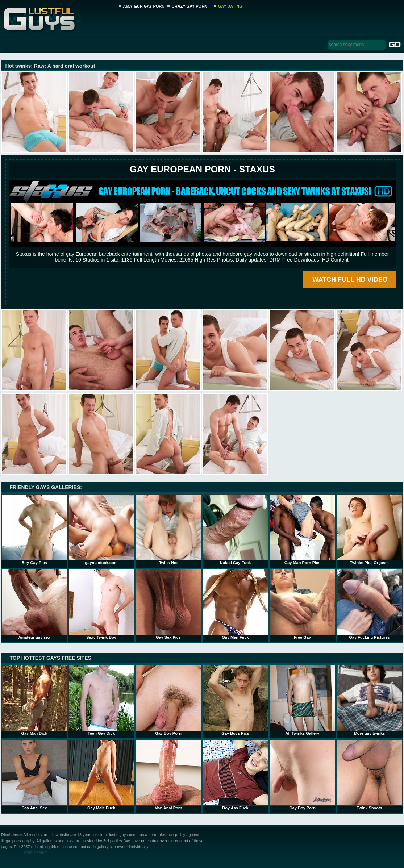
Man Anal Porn (168, 775)
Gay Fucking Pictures (370, 604)
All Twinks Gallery (303, 700)
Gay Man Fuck (236, 604)
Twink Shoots (370, 775)
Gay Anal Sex (34, 775)
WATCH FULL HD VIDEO (350, 280)
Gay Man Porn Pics (303, 530)
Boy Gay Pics (34, 530)
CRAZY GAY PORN (189, 6)
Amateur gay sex (34, 604)
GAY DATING (230, 6)
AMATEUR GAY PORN (144, 6)
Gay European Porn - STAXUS (202, 169)
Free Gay (303, 604)
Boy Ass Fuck (236, 775)
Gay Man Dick (34, 700)
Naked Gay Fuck (236, 530)
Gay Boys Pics (236, 700)
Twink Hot (168, 530)
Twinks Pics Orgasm (370, 530)
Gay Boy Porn (168, 700)
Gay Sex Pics (168, 604)
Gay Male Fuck (101, 775)
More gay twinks (370, 700)
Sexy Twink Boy (101, 604)
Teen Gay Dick (101, 700)
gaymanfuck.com (101, 530)
